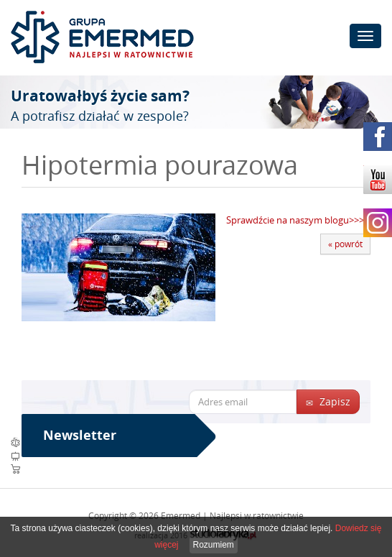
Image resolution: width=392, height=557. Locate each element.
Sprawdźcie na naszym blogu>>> (295, 220)
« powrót (345, 244)
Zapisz (328, 401)
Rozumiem (214, 545)
